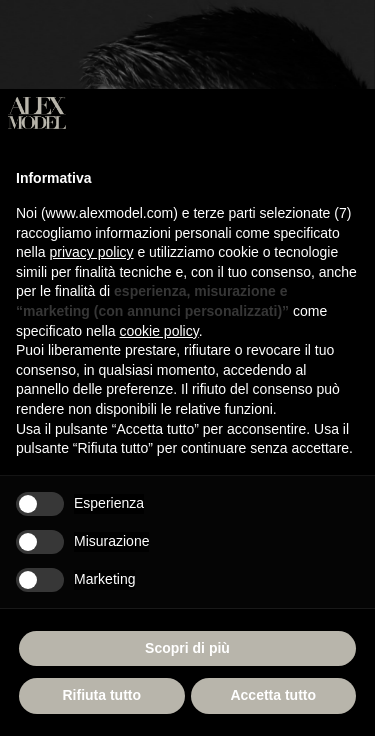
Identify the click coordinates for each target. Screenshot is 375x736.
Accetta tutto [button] (273, 695)
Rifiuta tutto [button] (101, 695)
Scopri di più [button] (187, 648)
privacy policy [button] (91, 252)
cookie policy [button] (159, 331)
